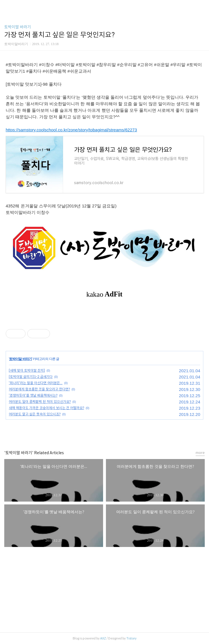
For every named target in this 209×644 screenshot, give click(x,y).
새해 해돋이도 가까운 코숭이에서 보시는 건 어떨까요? (46, 408)
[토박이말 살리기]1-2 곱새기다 (31, 377)
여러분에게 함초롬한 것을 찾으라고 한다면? (39, 389)
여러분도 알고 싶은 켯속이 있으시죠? (35, 414)
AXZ (103, 638)
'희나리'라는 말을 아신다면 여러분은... (36, 383)
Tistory (131, 638)
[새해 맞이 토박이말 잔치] (27, 370)
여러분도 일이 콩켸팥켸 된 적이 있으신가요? (40, 402)
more (200, 453)
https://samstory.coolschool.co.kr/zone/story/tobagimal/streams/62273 (71, 130)
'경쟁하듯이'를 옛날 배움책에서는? (33, 395)
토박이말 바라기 (18, 27)
